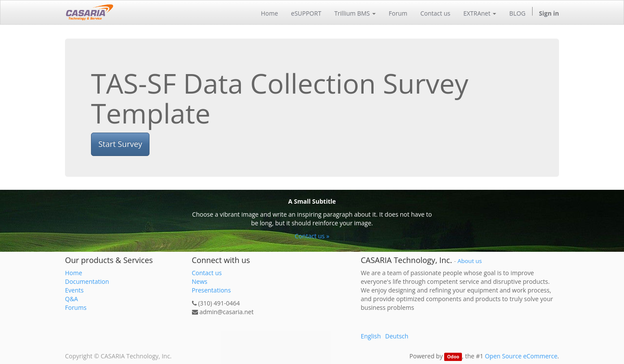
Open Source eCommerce (521, 356)
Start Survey (120, 144)
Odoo (453, 357)
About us (470, 261)
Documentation (87, 281)
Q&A (71, 299)
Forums (76, 307)
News (200, 281)
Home (74, 273)
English (371, 336)
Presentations (211, 290)
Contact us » (312, 236)
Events (74, 290)
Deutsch (397, 336)
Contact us (207, 273)
